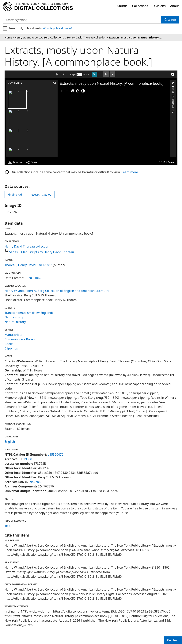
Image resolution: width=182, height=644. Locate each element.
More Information (173, 88)
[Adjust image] (83, 91)
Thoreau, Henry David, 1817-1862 (28, 265)
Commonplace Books (20, 339)
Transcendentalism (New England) (29, 313)
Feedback (173, 640)
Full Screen (167, 163)
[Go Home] (72, 91)
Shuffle (123, 6)
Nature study (14, 317)
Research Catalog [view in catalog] (41, 195)
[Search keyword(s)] (82, 20)
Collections (140, 6)
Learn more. (130, 172)
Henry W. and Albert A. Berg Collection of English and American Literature (57, 291)
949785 (35, 482)
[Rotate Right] (78, 91)
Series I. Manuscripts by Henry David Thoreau (42, 252)
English (10, 442)
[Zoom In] (62, 91)
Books (9, 344)
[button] (55, 83)
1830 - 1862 (33, 278)
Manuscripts (13, 335)
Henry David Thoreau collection (27, 246)
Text (8, 526)
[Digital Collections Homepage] (38, 7)
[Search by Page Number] (79, 75)
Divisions (159, 6)
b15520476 (55, 454)
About (175, 6)
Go (95, 74)
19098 (28, 459)
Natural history (15, 322)
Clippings (11, 348)
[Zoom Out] (67, 91)
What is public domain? (58, 28)
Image (73, 74)
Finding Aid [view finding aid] (15, 195)
